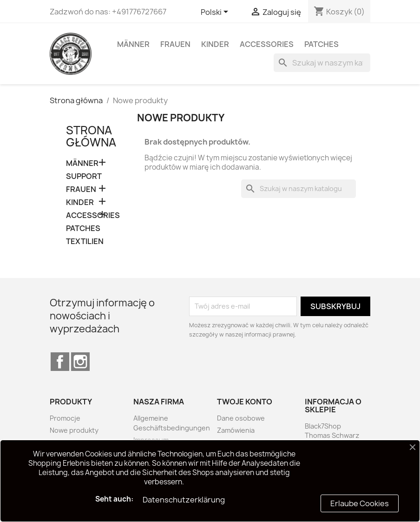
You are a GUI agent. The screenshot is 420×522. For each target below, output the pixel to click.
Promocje (65, 418)
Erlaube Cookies (360, 503)
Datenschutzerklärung (184, 500)
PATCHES (322, 44)
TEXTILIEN (85, 241)
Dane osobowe (241, 418)
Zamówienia (236, 430)
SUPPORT (84, 176)
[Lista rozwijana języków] (216, 13)
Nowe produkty (74, 430)
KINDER (215, 44)
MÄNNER (133, 44)
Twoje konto (245, 402)
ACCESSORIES (267, 44)
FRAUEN (175, 44)
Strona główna (91, 136)
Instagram (80, 362)
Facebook (60, 362)
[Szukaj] (322, 63)
